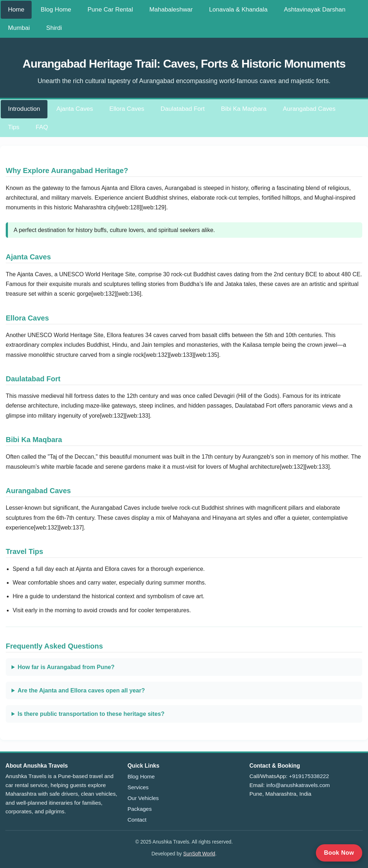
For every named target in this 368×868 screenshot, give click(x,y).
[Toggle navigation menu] (78, 24)
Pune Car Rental (110, 10)
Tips (14, 127)
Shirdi (54, 28)
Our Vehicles (143, 798)
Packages (140, 809)
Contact (137, 820)
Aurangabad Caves (309, 109)
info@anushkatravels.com (298, 785)
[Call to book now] (339, 853)
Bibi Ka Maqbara (244, 109)
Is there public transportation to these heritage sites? (91, 714)
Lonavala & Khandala (238, 10)
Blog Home (56, 10)
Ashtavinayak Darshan (315, 10)
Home (16, 10)
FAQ (42, 127)
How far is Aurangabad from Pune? (66, 667)
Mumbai (19, 28)
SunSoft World (199, 854)
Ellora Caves (127, 109)
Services (138, 787)
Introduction (24, 109)
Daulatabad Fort (183, 109)
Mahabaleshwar (171, 10)
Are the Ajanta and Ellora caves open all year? (81, 690)
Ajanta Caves (75, 109)
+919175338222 (309, 776)
